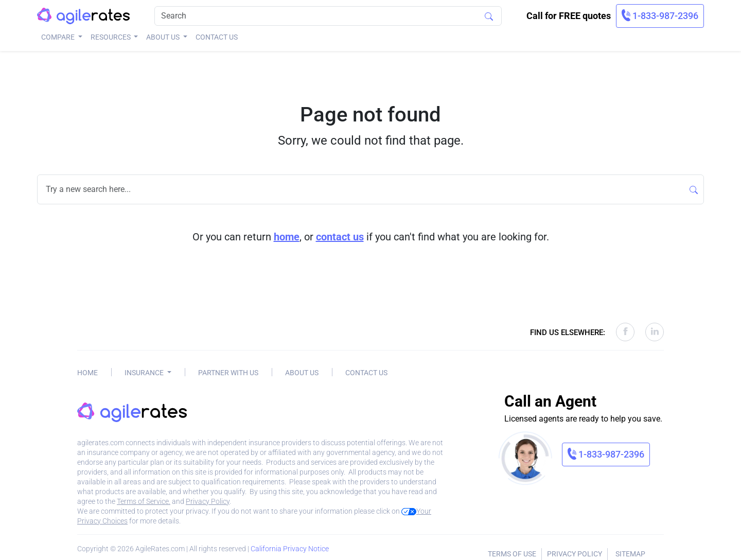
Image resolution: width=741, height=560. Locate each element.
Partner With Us (228, 373)
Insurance (145, 373)
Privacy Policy (208, 501)
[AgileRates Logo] (83, 16)
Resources (111, 37)
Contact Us (217, 37)
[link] (660, 16)
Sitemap (630, 554)
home (287, 237)
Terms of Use (512, 554)
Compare (59, 37)
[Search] (328, 16)
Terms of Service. (144, 501)
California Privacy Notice (290, 549)
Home (87, 373)
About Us (164, 37)
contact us (340, 237)
